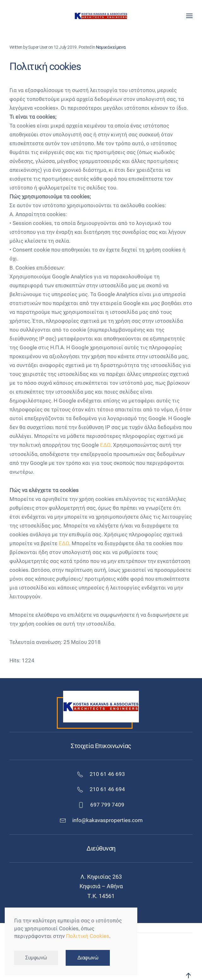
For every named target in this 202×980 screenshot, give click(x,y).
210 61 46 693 (101, 774)
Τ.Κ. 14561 (101, 896)
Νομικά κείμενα (111, 47)
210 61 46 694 (101, 790)
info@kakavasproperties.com (107, 820)
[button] (189, 16)
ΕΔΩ (105, 445)
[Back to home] (101, 16)
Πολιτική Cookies (88, 936)
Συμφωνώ (36, 958)
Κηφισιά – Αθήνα (101, 886)
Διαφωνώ (88, 958)
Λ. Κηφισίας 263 (101, 877)
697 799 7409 (101, 805)
